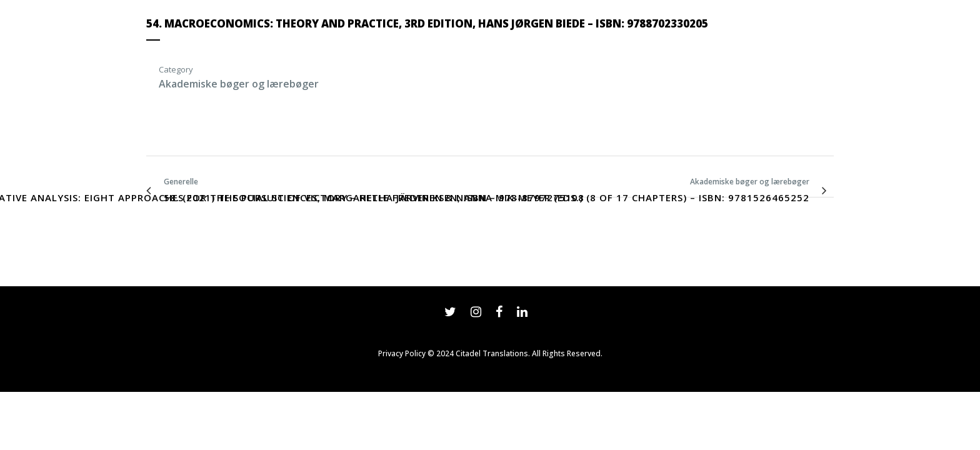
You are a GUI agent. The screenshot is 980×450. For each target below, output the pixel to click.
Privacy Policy (402, 353)
